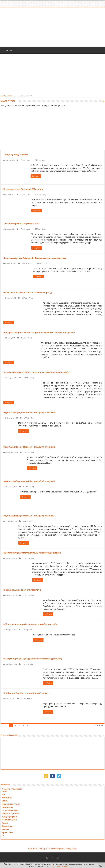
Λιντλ (5, 791)
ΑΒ (3, 794)
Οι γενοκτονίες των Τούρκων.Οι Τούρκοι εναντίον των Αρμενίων (35, 258)
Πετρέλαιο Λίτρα (10, 810)
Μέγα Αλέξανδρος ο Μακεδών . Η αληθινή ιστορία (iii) (29, 447)
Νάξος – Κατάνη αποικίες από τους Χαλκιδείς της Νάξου (31, 624)
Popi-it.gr (42, 849)
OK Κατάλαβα (63, 866)
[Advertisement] (53, 27)
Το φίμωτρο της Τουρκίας (16, 155)
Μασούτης (7, 798)
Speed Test (7, 832)
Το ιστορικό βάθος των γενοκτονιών (21, 224)
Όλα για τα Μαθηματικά (56, 849)
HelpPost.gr (33, 849)
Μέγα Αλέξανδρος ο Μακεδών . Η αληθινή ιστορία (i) (29, 516)
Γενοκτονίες (25, 160)
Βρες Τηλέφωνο (10, 817)
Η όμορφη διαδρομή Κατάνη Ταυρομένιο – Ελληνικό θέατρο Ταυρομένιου (39, 332)
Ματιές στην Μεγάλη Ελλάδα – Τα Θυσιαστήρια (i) (28, 292)
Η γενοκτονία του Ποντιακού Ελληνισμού (23, 189)
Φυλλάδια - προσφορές (12, 789)
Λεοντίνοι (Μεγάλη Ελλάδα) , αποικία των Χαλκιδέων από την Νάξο (36, 372)
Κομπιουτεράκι (9, 820)
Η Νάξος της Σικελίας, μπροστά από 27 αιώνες (26, 693)
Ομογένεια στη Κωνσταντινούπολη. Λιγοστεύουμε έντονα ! (32, 553)
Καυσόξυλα (7, 807)
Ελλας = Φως (40, 160)
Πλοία (5, 823)
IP (3, 836)
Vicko (5, 801)
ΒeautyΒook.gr (71, 849)
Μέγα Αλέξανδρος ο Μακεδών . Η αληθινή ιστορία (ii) (29, 481)
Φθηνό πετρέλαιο (10, 813)
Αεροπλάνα (8, 826)
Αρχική (3, 96)
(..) (53, 866)
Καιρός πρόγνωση (11, 804)
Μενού (7, 50)
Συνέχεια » (36, 176)
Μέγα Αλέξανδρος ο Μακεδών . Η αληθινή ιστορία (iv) (29, 412)
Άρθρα (10, 96)
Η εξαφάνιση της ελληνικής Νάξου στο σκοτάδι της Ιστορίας (33, 659)
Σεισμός (6, 829)
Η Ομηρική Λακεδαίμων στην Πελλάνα (22, 590)
